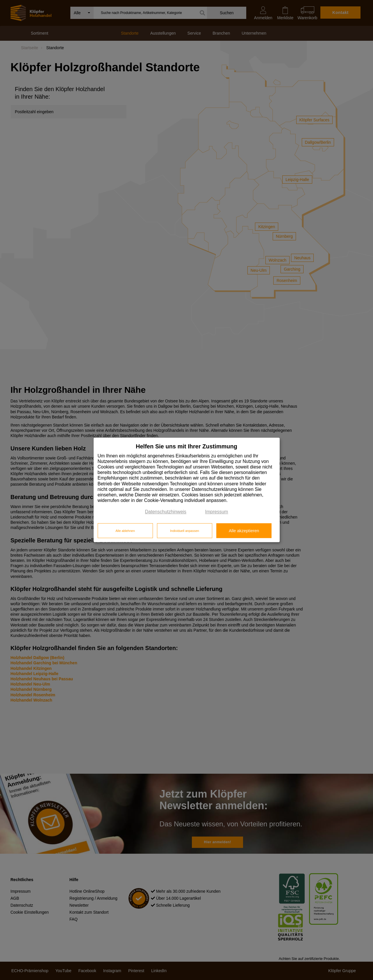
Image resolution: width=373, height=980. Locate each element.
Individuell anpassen (185, 531)
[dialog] (187, 490)
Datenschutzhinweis (166, 512)
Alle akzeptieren (244, 531)
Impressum (216, 512)
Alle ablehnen (125, 531)
